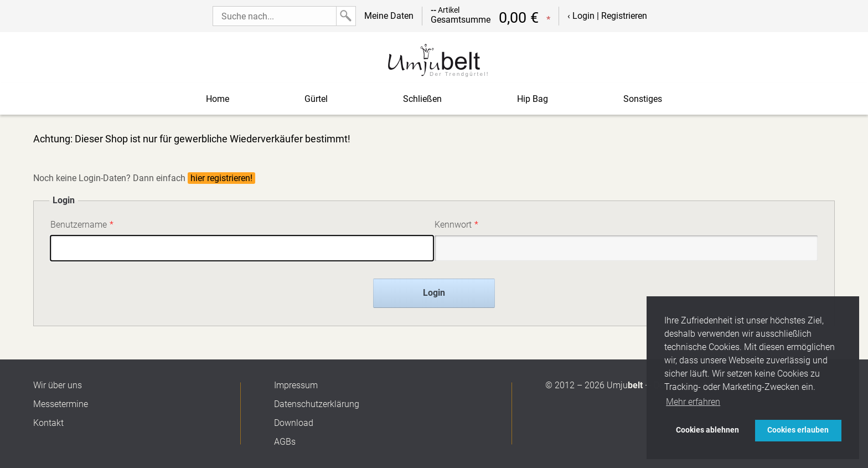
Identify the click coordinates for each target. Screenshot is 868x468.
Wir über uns (58, 385)
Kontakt (48, 423)
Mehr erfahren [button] (693, 402)
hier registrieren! (221, 178)
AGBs (285, 442)
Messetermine (61, 404)
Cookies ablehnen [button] (707, 430)
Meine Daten (389, 16)
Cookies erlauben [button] (798, 430)
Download (294, 423)
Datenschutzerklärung (317, 404)
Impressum (296, 385)
